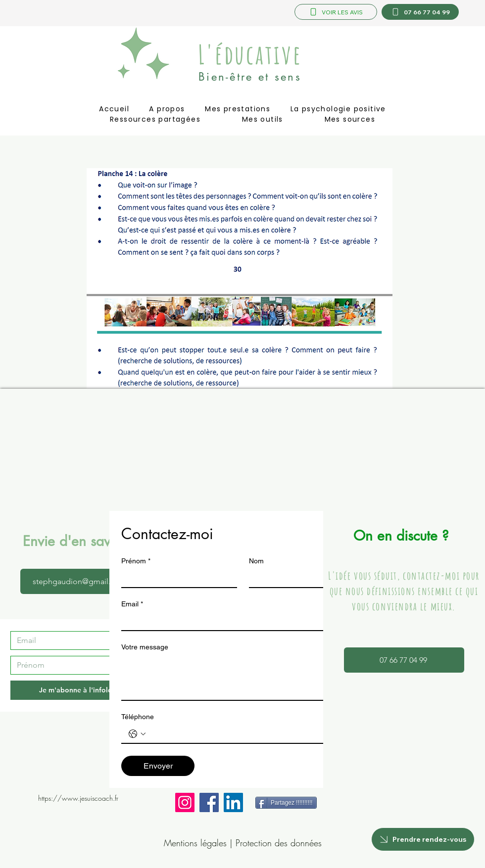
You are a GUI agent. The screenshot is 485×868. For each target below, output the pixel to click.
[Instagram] (185, 802)
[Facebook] (209, 802)
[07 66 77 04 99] (420, 12)
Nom (256, 561)
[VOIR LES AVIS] (336, 12)
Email (132, 604)
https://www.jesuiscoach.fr (78, 798)
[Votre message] (243, 678)
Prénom (136, 561)
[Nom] (304, 578)
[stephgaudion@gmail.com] (80, 581)
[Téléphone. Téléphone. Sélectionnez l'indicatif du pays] (137, 734)
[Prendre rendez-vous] (423, 839)
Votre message (145, 647)
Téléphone (138, 717)
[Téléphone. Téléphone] (253, 734)
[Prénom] (78, 665)
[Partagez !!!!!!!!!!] (286, 803)
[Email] (78, 640)
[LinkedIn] (233, 802)
